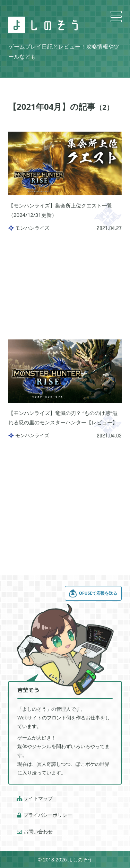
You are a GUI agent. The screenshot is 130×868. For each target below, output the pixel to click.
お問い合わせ (35, 832)
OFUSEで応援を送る (93, 593)
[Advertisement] (65, 285)
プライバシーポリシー (44, 815)
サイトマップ (35, 798)
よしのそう (80, 860)
